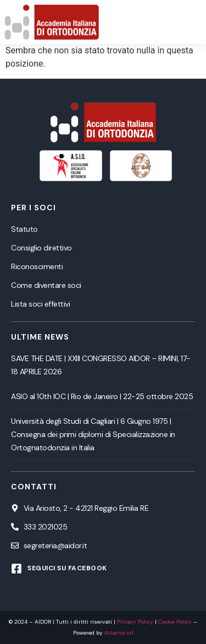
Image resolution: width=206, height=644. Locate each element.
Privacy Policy (135, 622)
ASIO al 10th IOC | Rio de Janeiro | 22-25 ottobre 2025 (102, 396)
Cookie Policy (175, 622)
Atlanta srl (119, 633)
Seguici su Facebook (67, 568)
